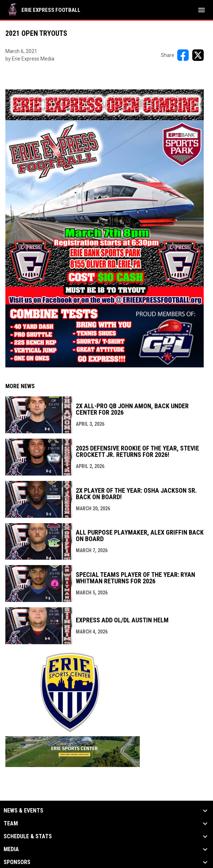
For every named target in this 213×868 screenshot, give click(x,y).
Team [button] (11, 824)
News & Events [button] (23, 811)
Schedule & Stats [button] (28, 836)
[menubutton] (202, 10)
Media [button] (11, 849)
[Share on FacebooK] (183, 55)
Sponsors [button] (17, 862)
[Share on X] (198, 55)
